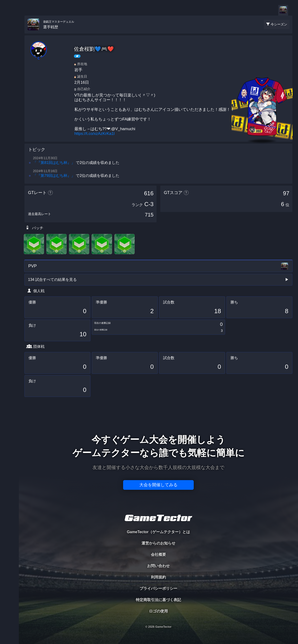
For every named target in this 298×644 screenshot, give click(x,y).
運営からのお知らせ (158, 543)
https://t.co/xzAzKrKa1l (95, 134)
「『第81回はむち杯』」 (54, 163)
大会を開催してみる (158, 485)
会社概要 (158, 555)
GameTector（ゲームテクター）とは (158, 532)
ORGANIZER (9, 72)
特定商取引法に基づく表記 (158, 600)
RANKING (9, 91)
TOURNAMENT (9, 33)
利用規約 (158, 577)
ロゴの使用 (158, 611)
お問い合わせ (158, 566)
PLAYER (10, 53)
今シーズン (279, 24)
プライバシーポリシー (158, 588)
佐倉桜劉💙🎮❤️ (94, 49)
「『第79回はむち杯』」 (54, 176)
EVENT (9, 111)
